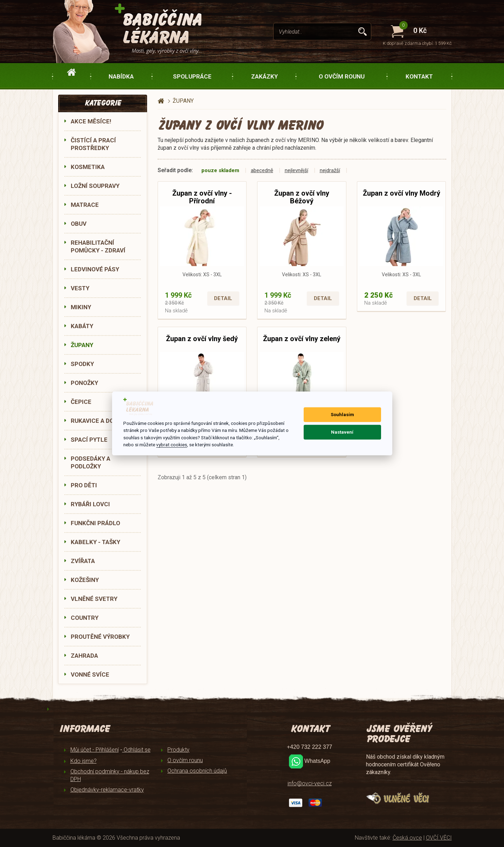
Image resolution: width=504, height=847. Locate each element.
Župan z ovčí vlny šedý (202, 339)
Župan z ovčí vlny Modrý (402, 193)
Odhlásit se (136, 750)
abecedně (262, 170)
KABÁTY (82, 326)
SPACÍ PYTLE (89, 440)
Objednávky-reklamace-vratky (107, 790)
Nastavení (342, 432)
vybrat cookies (172, 445)
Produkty (178, 750)
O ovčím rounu (342, 76)
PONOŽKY (84, 383)
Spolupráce (192, 76)
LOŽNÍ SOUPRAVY (95, 186)
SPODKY (82, 364)
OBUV (79, 224)
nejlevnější (296, 170)
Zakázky (264, 76)
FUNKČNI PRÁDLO (95, 523)
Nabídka (121, 76)
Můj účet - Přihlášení (95, 750)
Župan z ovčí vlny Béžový (302, 197)
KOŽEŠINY (85, 580)
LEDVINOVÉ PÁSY (95, 269)
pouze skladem (220, 170)
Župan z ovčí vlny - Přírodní (202, 197)
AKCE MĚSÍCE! (91, 121)
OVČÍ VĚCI (439, 838)
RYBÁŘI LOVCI (90, 504)
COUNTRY (85, 618)
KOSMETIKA (88, 167)
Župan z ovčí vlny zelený (302, 339)
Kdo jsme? (84, 761)
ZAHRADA (84, 656)
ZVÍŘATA (83, 561)
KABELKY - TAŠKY (95, 542)
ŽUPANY (82, 345)
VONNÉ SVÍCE (90, 675)
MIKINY (81, 307)
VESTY (80, 288)
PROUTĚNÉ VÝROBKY (100, 637)
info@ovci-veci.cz (310, 783)
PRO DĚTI (84, 485)
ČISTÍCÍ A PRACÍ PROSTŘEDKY (93, 144)
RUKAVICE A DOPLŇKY (102, 421)
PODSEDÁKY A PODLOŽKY (91, 462)
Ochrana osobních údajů (197, 771)
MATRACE (85, 205)
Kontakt (419, 76)
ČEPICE (81, 402)
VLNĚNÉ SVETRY (94, 599)
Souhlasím (342, 415)
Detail (223, 298)
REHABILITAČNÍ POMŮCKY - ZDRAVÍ (98, 246)
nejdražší (330, 170)
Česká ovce (407, 838)
